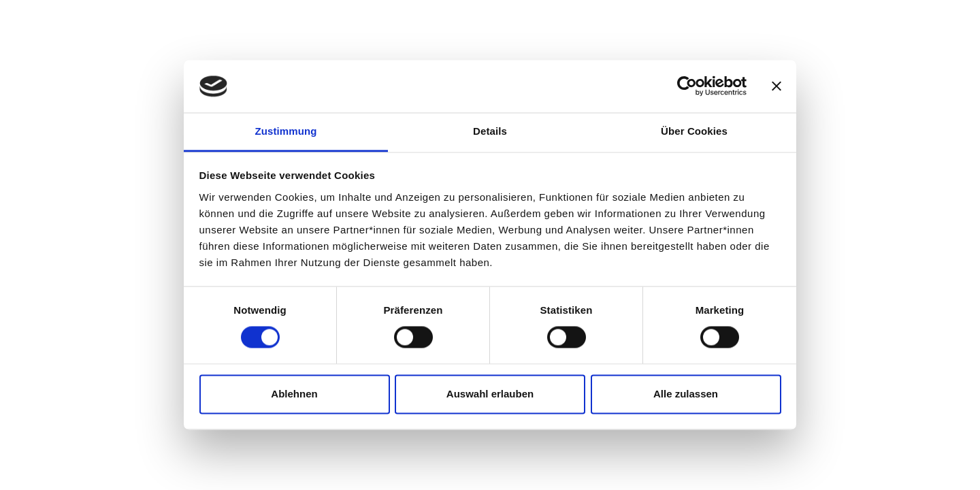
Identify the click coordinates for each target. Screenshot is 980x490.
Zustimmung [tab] (286, 131)
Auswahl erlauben (490, 394)
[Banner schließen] (777, 86)
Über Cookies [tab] (694, 131)
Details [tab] (490, 131)
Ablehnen (294, 394)
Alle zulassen (686, 394)
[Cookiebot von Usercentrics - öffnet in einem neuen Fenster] (687, 86)
